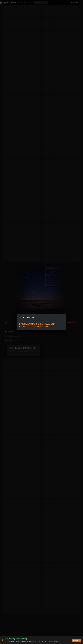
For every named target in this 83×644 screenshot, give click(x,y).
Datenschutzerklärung (53, 642)
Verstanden (77, 640)
